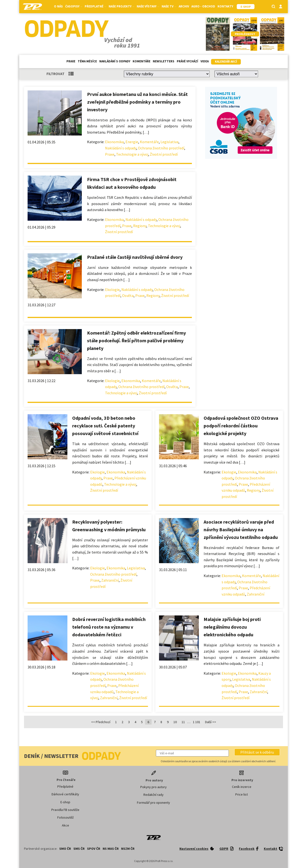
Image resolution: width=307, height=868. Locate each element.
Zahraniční (110, 580)
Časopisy (74, 6)
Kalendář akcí (226, 62)
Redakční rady (153, 795)
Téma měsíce (87, 61)
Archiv (184, 6)
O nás (58, 6)
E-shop (65, 802)
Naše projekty (121, 6)
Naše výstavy (148, 6)
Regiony (140, 226)
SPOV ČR (94, 849)
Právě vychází (187, 61)
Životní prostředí (164, 154)
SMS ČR (79, 849)
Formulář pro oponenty (153, 803)
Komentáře (142, 61)
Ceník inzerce (242, 787)
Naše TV (169, 6)
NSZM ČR (128, 849)
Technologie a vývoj (132, 154)
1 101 (197, 722)
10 (175, 722)
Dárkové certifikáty (65, 794)
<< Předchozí (101, 722)
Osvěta (128, 295)
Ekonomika (114, 142)
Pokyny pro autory (153, 787)
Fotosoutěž (65, 817)
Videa (205, 61)
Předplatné (95, 6)
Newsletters (164, 61)
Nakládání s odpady (115, 61)
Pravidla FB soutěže (65, 810)
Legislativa (169, 142)
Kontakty (225, 6)
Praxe (71, 61)
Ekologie (112, 289)
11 (183, 722)
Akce (65, 825)
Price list (242, 794)
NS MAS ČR (111, 849)
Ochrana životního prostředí (161, 148)
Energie (132, 142)
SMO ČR (65, 849)
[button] (257, 752)
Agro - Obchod (203, 6)
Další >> (211, 722)
